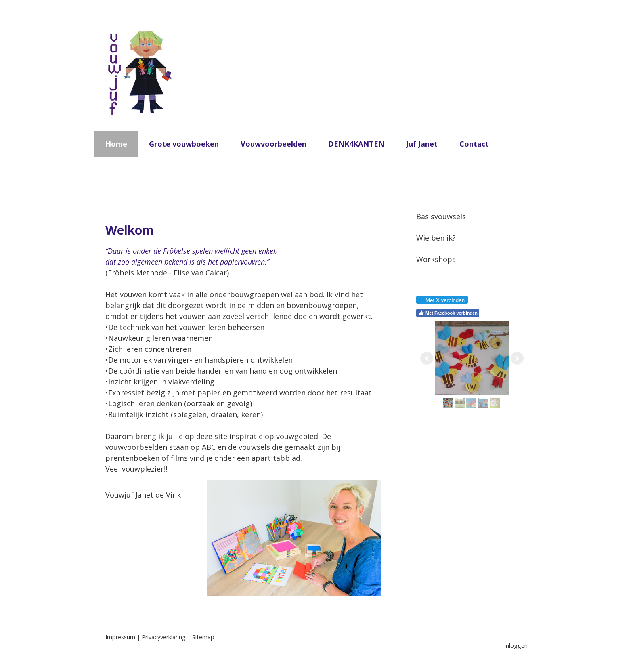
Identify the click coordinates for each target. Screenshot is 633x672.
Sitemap (203, 637)
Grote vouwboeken (184, 144)
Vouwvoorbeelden (274, 144)
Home (116, 144)
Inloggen (516, 646)
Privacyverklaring (164, 637)
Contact (474, 144)
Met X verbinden (442, 300)
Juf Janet (422, 144)
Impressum (120, 637)
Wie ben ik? (436, 238)
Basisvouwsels (441, 216)
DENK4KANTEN (356, 144)
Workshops (436, 259)
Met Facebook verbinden (448, 313)
